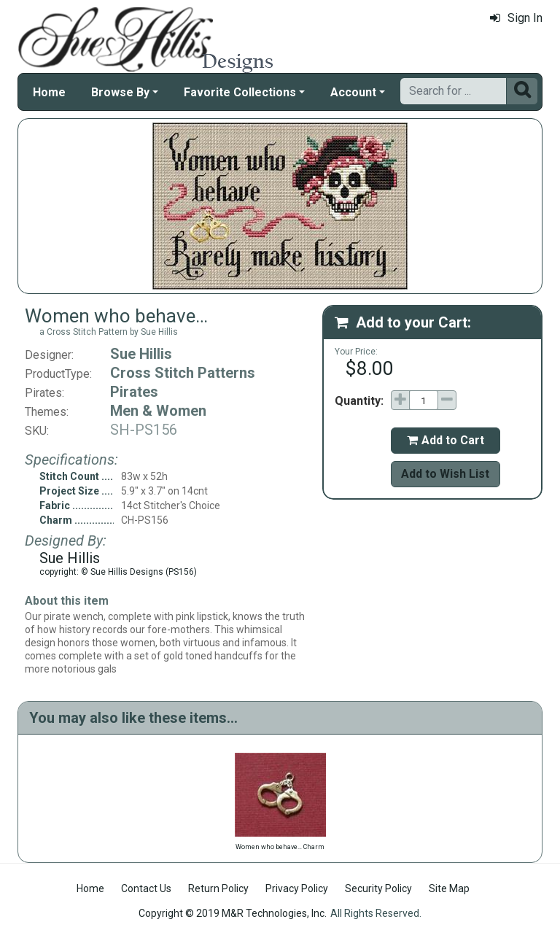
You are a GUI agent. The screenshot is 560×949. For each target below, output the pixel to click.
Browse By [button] (120, 92)
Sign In (516, 18)
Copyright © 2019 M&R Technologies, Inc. (233, 913)
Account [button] (353, 92)
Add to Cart (446, 440)
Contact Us (146, 888)
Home (49, 92)
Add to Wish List (445, 474)
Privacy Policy (297, 888)
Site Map (449, 888)
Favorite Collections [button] (240, 92)
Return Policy (218, 888)
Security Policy (378, 888)
